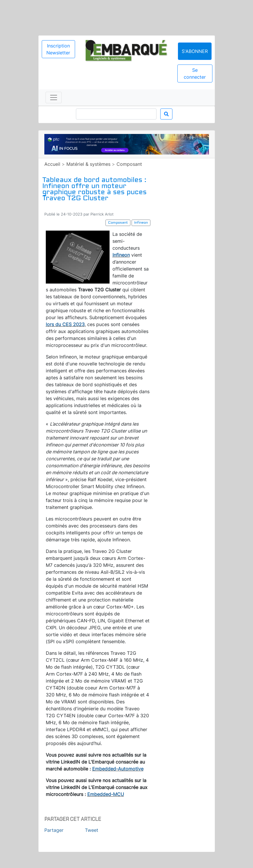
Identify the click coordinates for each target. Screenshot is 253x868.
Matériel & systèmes (88, 164)
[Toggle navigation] (54, 98)
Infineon (121, 255)
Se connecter (195, 73)
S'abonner (195, 51)
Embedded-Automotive (118, 769)
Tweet (92, 830)
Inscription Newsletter (58, 49)
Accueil (52, 164)
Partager (54, 830)
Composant (129, 164)
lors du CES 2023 (65, 324)
